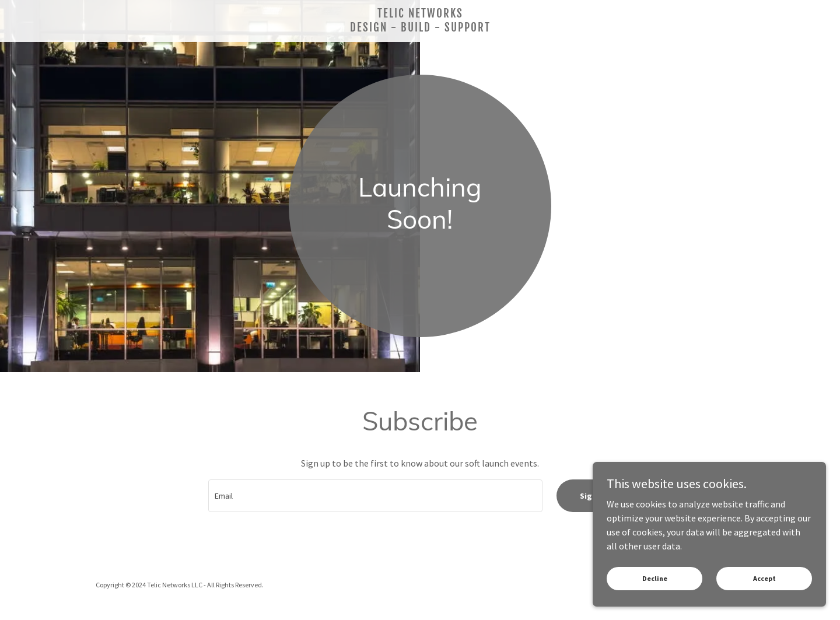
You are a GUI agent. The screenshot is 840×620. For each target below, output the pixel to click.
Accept (764, 578)
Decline (655, 578)
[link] (420, 28)
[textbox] (375, 496)
